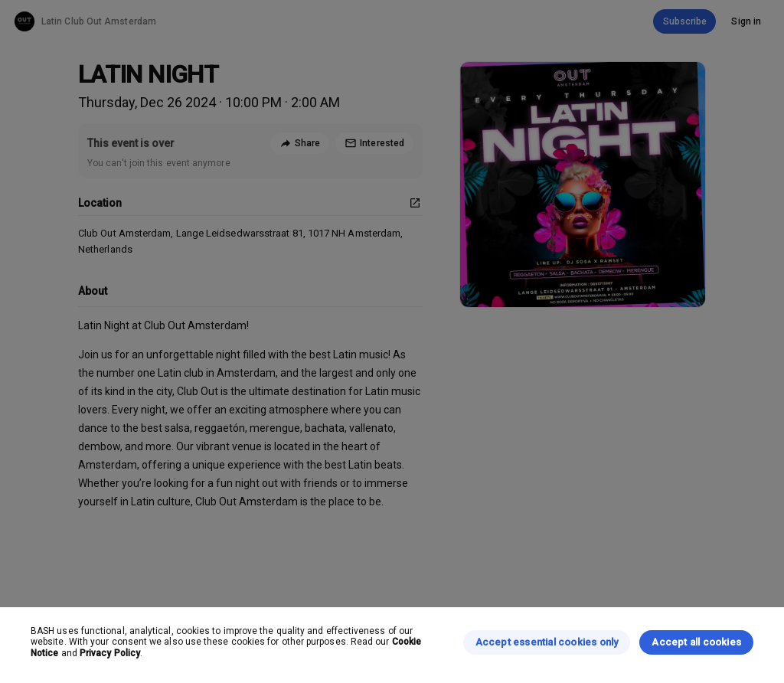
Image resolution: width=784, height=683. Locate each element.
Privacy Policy (110, 653)
